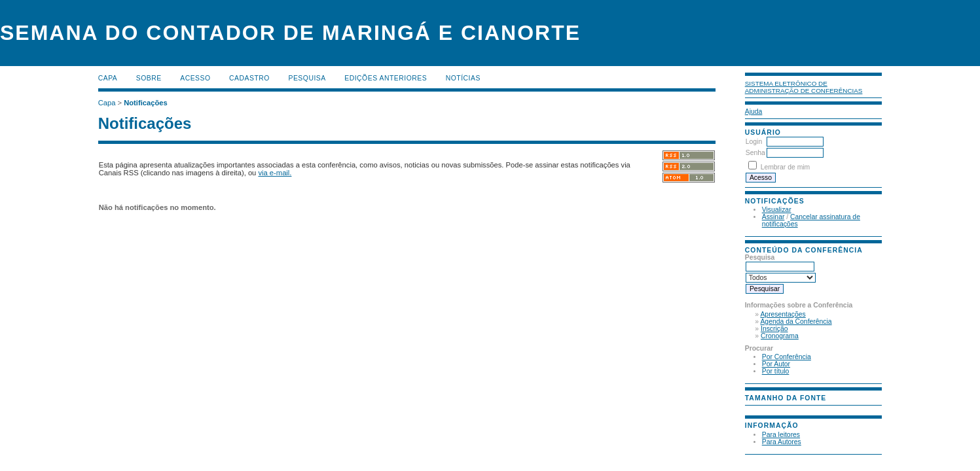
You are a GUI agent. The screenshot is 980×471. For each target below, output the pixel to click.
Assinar (773, 217)
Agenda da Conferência (796, 322)
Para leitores (781, 435)
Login (754, 142)
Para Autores (782, 442)
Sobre (149, 78)
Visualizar (777, 210)
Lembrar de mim (786, 167)
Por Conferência (787, 357)
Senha (755, 153)
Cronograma (780, 336)
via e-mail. (275, 173)
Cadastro (249, 78)
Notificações (146, 103)
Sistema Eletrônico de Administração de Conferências (804, 87)
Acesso (195, 78)
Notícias (463, 78)
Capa (108, 78)
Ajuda (754, 112)
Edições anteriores (386, 78)
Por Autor (776, 364)
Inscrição (774, 329)
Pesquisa (307, 78)
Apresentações (783, 314)
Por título (776, 371)
